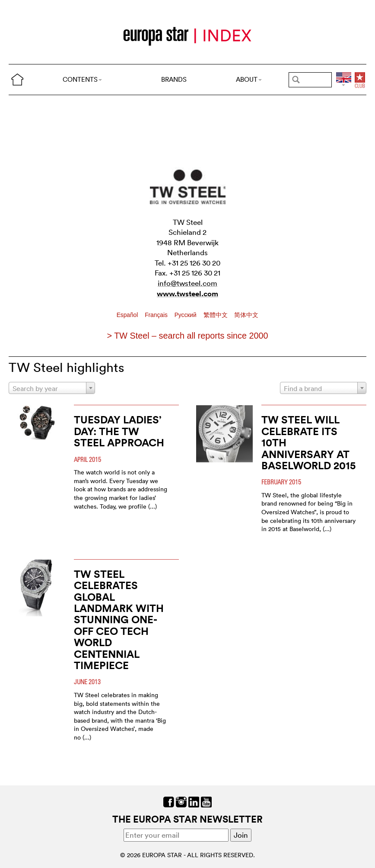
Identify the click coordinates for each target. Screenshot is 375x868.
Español (128, 315)
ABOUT (249, 79)
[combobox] (52, 388)
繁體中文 (216, 315)
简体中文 (246, 315)
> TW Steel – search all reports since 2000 (188, 336)
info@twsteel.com (187, 283)
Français (157, 315)
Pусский (186, 315)
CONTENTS (82, 79)
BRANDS (174, 79)
